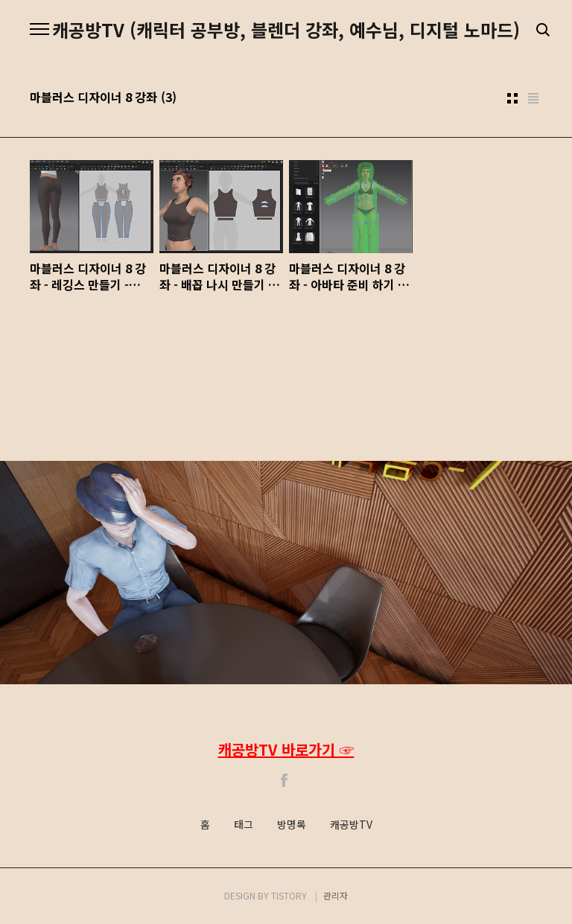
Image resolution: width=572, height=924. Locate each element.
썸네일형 (512, 98)
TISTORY (289, 895)
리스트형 (533, 98)
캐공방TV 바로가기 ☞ (286, 749)
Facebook (285, 780)
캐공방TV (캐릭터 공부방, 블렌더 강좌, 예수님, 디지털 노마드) (286, 30)
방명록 (292, 825)
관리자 (336, 895)
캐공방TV (351, 825)
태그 (244, 825)
